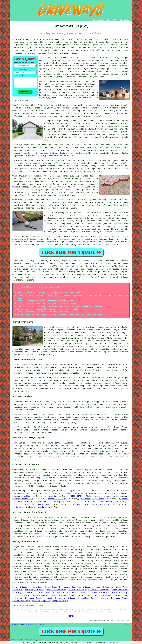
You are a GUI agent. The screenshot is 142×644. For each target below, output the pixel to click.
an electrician (42, 507)
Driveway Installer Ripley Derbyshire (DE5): (37, 39)
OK (118, 643)
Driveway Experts (91, 595)
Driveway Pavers (62, 593)
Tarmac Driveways (77, 590)
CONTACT (114, 20)
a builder (26, 496)
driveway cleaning (42, 504)
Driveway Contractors (31, 587)
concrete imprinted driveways (96, 561)
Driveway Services (100, 593)
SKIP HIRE (76, 496)
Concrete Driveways (82, 587)
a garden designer (88, 493)
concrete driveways (50, 92)
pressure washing (57, 499)
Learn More (109, 643)
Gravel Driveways (21, 601)
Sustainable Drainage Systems (52, 153)
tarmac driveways (61, 98)
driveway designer (68, 427)
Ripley (93, 266)
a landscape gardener (92, 499)
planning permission (23, 113)
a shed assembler (106, 502)
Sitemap (14, 625)
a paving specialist (73, 502)
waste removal (119, 493)
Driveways (103, 63)
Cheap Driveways (60, 601)
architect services (105, 496)
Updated (42, 625)
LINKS (100, 20)
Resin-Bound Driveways (57, 587)
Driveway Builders (34, 590)
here (41, 537)
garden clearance (105, 504)
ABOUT (107, 20)
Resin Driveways (104, 587)
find (21, 517)
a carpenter (51, 496)
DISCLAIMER (124, 20)
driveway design (64, 417)
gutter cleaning (74, 504)
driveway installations (69, 135)
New (36, 625)
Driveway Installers (99, 590)
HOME (93, 20)
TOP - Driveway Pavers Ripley (28, 605)
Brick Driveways (120, 590)
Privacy (128, 625)
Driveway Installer (22, 593)
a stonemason (42, 502)
